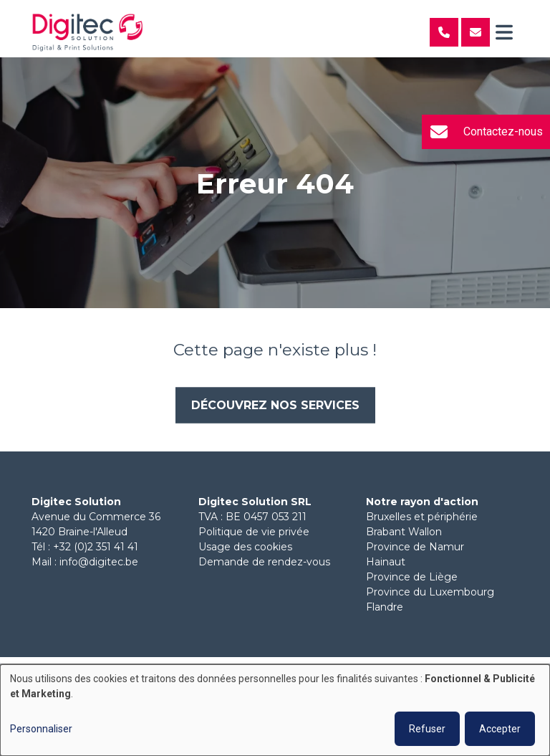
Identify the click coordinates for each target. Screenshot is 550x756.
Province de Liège (412, 577)
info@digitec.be (99, 562)
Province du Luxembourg (430, 592)
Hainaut (386, 562)
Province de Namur (415, 547)
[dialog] (275, 710)
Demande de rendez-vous (264, 562)
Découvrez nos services (275, 405)
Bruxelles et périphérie (422, 517)
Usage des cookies (245, 547)
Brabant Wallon (404, 532)
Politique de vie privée (254, 532)
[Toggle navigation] (504, 32)
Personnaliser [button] (41, 729)
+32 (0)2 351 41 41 (96, 547)
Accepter (500, 729)
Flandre (385, 607)
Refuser (427, 729)
